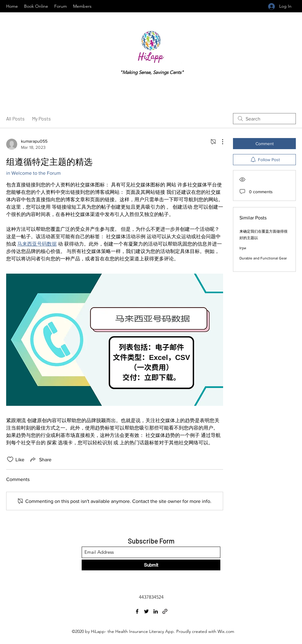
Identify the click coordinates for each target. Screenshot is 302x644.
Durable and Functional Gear (263, 258)
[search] (264, 119)
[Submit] (151, 565)
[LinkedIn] (156, 611)
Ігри (243, 248)
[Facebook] (137, 611)
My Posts (41, 118)
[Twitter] (146, 611)
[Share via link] (40, 459)
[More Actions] (219, 142)
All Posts (15, 118)
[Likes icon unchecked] (10, 459)
